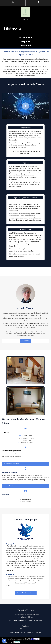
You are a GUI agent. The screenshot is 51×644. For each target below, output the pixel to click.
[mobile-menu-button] (25, 20)
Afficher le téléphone (27, 443)
